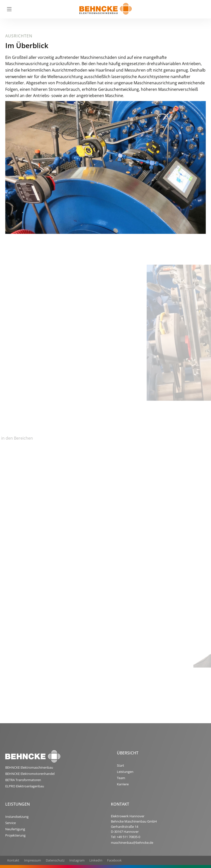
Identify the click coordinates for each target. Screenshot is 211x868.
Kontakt (13, 860)
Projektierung (15, 835)
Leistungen (125, 772)
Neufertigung (15, 829)
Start (121, 765)
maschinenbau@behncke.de (132, 843)
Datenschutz (55, 860)
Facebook (114, 860)
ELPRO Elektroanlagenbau (25, 786)
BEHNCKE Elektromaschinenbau (29, 767)
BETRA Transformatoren (23, 780)
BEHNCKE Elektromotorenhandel (30, 774)
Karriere (123, 784)
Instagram (77, 860)
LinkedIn (96, 860)
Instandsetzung (17, 817)
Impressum (33, 860)
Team (121, 778)
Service (11, 823)
